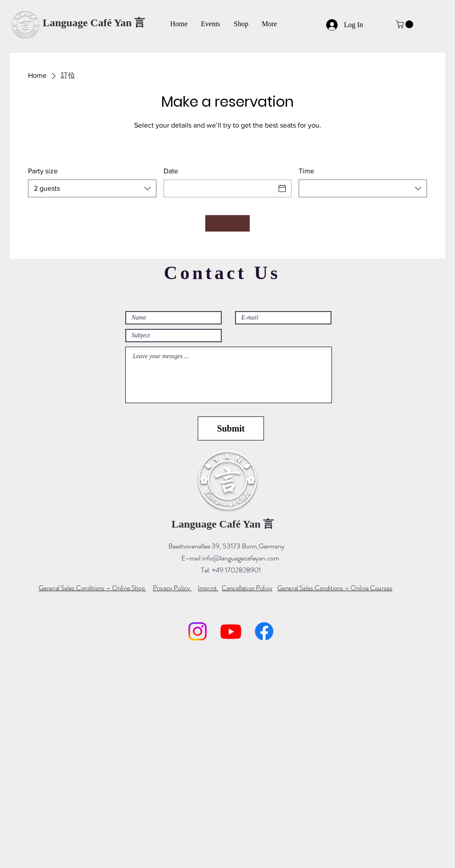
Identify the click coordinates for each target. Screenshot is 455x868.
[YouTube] (231, 631)
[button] (405, 24)
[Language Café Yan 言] (94, 23)
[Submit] (231, 428)
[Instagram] (198, 631)
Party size (43, 171)
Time (306, 171)
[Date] (220, 188)
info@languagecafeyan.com (241, 558)
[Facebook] (264, 631)
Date (171, 171)
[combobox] (92, 188)
